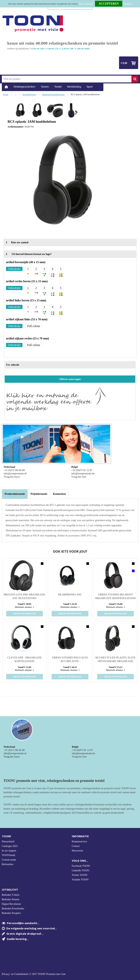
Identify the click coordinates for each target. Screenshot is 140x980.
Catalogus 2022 (10, 846)
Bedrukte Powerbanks (13, 909)
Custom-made (9, 860)
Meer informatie (86, 4)
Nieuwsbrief (8, 842)
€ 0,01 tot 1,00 (37, 49)
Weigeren (128, 4)
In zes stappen (9, 851)
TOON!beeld (9, 855)
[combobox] (67, 79)
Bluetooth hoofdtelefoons (53, 95)
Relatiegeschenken (25, 87)
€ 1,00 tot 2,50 (52, 49)
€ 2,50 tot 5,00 (67, 49)
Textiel (58, 87)
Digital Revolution (11, 904)
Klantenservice (79, 842)
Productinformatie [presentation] (15, 494)
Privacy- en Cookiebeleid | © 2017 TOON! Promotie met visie (34, 974)
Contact (76, 846)
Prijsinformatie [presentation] (39, 494)
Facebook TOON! (81, 866)
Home (6, 87)
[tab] (15, 494)
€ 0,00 (124, 63)
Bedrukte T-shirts (11, 895)
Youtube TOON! (80, 880)
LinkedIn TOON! (81, 870)
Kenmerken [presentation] (59, 494)
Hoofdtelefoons (29, 95)
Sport (89, 87)
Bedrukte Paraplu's (11, 913)
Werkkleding (74, 87)
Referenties (8, 864)
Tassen (45, 87)
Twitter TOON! (80, 875)
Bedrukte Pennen (11, 899)
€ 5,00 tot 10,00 (82, 49)
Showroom (77, 851)
